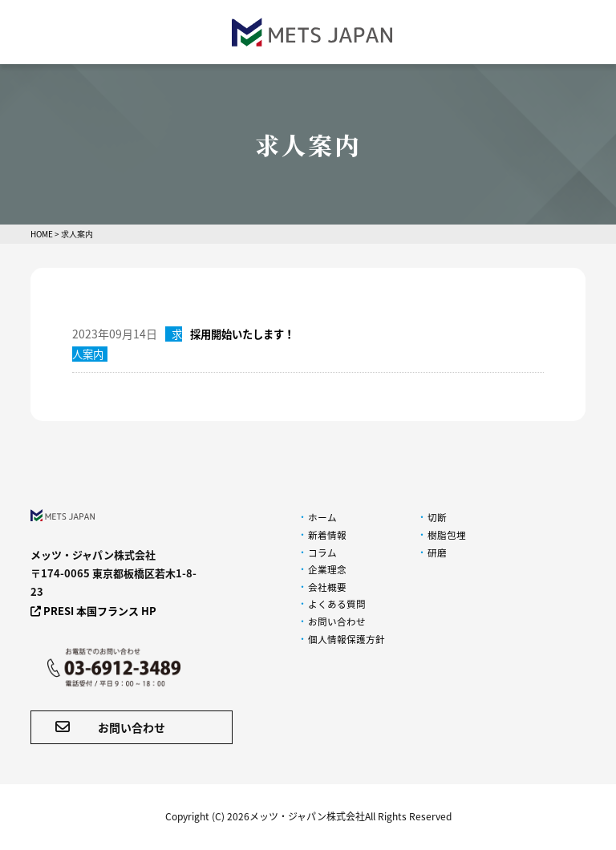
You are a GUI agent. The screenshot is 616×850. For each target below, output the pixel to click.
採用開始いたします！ (246, 334)
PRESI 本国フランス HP (93, 611)
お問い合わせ (110, 727)
